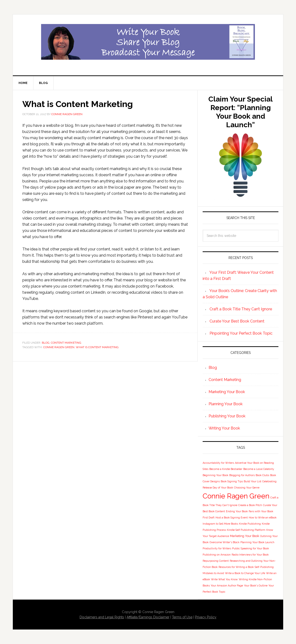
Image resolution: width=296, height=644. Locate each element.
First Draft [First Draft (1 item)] (209, 517)
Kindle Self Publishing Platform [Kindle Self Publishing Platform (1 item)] (246, 530)
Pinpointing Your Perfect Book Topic (241, 333)
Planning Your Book (226, 404)
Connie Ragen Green (59, 347)
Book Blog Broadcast (148, 42)
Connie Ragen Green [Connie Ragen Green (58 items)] (236, 496)
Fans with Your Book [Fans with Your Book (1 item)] (261, 511)
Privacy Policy (206, 617)
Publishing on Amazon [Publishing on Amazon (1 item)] (217, 555)
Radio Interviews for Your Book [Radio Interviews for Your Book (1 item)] (250, 555)
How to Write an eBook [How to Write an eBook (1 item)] (263, 517)
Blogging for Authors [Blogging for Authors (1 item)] (242, 475)
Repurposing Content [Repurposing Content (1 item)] (216, 561)
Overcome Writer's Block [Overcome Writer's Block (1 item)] (224, 542)
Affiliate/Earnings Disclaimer (148, 617)
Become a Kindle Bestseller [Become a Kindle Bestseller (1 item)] (226, 469)
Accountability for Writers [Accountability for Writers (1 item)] (218, 463)
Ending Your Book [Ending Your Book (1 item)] (237, 511)
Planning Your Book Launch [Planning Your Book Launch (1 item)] (257, 542)
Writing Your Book (224, 428)
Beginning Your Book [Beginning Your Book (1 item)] (215, 475)
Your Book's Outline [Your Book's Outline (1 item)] (256, 585)
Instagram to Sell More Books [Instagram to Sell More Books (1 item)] (220, 524)
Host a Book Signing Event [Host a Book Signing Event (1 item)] (232, 517)
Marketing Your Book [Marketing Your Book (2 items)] (245, 536)
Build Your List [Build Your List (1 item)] (253, 481)
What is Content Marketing (97, 347)
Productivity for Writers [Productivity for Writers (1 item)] (217, 548)
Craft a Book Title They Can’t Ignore (241, 309)
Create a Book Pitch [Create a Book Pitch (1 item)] (250, 505)
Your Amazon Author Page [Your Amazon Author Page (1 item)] (227, 585)
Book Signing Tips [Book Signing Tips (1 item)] (232, 481)
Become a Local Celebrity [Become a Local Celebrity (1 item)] (259, 469)
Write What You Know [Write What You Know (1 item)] (224, 579)
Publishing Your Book (227, 416)
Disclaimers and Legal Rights (102, 617)
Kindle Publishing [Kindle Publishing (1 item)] (250, 524)
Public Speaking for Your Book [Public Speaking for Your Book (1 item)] (251, 548)
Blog (46, 343)
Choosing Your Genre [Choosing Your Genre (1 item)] (247, 488)
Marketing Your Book (227, 392)
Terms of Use (182, 617)
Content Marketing (66, 343)
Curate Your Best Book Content (237, 321)
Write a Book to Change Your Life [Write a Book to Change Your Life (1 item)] (245, 573)
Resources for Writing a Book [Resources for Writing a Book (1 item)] (236, 567)
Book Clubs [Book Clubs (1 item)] (262, 475)
